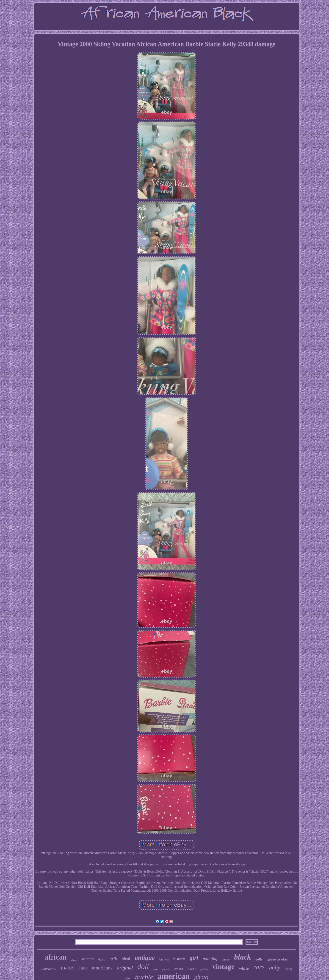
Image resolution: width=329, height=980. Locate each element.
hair (83, 968)
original (125, 968)
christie (192, 969)
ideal (126, 959)
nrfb (113, 959)
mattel (68, 968)
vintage (223, 967)
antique (145, 958)
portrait (166, 969)
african (56, 957)
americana (48, 969)
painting (210, 959)
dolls (259, 959)
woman (88, 959)
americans (102, 968)
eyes (156, 969)
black (242, 957)
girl (194, 958)
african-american (278, 959)
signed (74, 960)
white (244, 968)
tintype (226, 960)
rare (259, 967)
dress (102, 959)
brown (164, 959)
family (289, 969)
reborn (179, 969)
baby (275, 967)
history (179, 959)
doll (143, 966)
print (204, 968)
